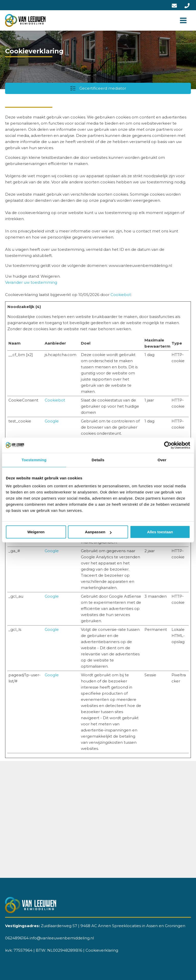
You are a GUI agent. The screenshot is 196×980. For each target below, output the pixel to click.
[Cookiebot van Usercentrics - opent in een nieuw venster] (168, 445)
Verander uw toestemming (31, 282)
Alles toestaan (160, 532)
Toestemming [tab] (34, 460)
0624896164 (17, 938)
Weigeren (36, 532)
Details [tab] (98, 460)
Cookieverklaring (102, 950)
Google (52, 421)
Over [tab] (162, 460)
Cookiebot (121, 295)
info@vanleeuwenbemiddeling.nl (62, 938)
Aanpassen (98, 532)
